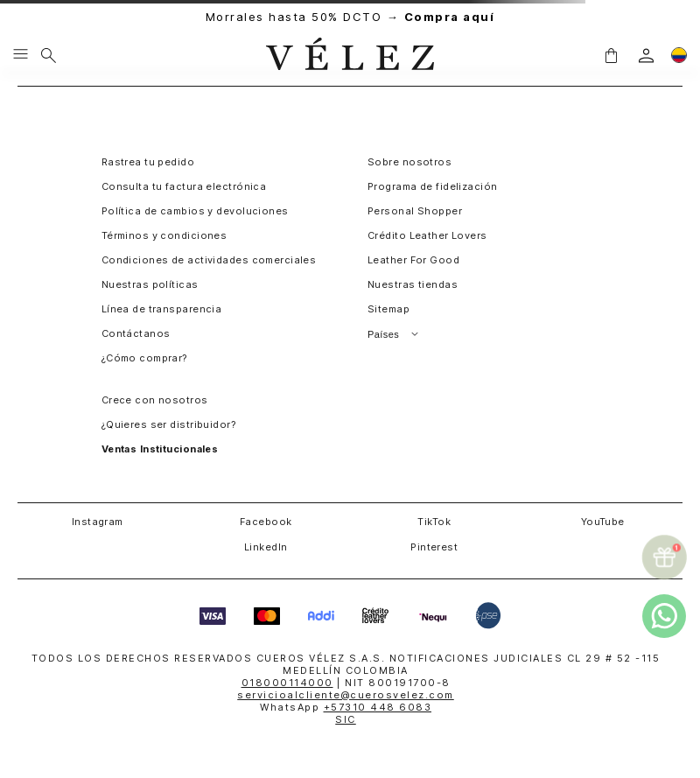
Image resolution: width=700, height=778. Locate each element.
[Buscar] (49, 55)
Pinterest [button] (434, 547)
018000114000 (287, 683)
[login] (646, 56)
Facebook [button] (266, 522)
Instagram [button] (98, 522)
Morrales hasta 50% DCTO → (350, 17)
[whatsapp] (664, 616)
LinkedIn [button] (266, 547)
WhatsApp (346, 707)
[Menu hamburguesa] (21, 55)
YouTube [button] (603, 522)
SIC (346, 719)
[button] (611, 55)
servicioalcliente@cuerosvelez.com (346, 695)
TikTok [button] (434, 522)
